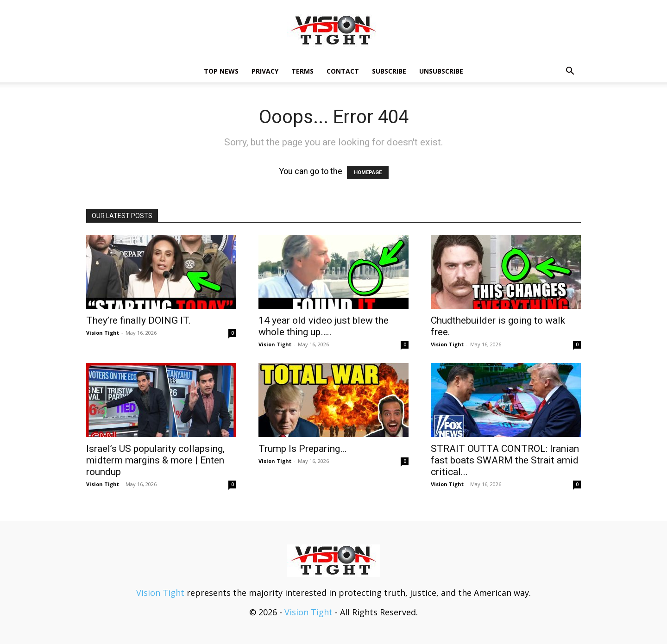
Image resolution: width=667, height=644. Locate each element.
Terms (302, 71)
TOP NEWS (221, 71)
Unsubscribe (441, 71)
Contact (343, 71)
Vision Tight (103, 333)
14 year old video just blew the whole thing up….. (324, 326)
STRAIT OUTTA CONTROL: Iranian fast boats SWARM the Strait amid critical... (505, 460)
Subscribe (389, 71)
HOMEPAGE (368, 172)
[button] (570, 71)
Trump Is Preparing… (302, 449)
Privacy (265, 71)
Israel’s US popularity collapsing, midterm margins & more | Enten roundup (155, 460)
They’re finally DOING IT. (138, 320)
